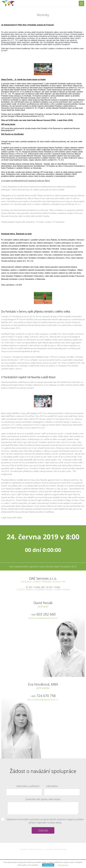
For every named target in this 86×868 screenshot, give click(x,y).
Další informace (63, 865)
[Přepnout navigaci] (81, 3)
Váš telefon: (52, 786)
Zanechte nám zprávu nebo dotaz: (43, 799)
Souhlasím (48, 865)
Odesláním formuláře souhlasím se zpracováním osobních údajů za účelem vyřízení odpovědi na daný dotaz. (43, 821)
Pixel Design (62, 849)
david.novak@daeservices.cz (43, 618)
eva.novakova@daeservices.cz (43, 700)
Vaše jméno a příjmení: (28, 786)
